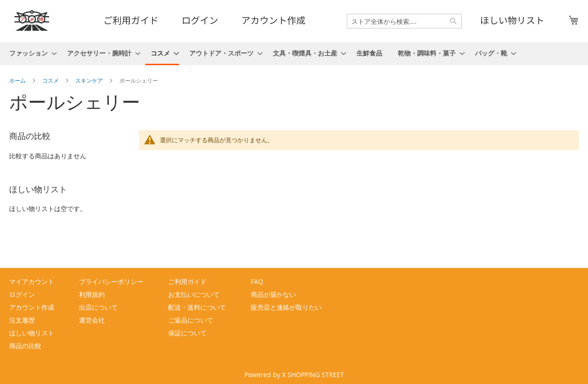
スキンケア (90, 80)
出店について (98, 307)
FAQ (257, 281)
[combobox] (404, 21)
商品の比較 (25, 346)
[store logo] (32, 20)
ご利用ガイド (131, 20)
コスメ (51, 80)
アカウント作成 (273, 20)
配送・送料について (197, 307)
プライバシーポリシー (111, 281)
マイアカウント (32, 281)
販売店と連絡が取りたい (286, 307)
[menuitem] (30, 53)
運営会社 (92, 320)
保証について (187, 333)
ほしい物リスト (512, 20)
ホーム (18, 80)
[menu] (294, 54)
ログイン (200, 20)
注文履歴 (22, 320)
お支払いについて (194, 294)
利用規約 (92, 294)
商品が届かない (273, 294)
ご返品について (191, 320)
